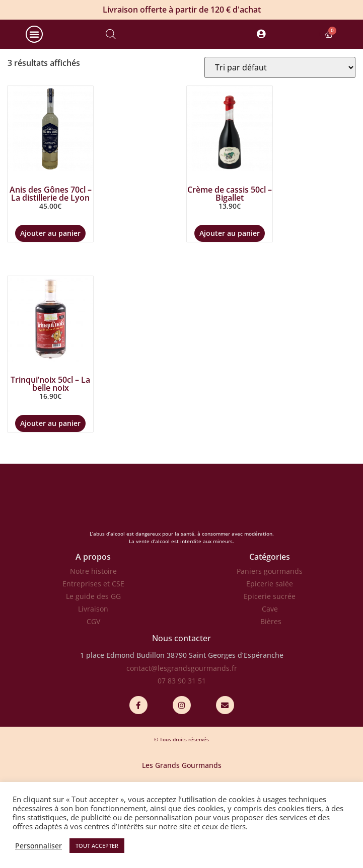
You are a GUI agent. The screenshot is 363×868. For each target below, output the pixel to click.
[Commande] (280, 109)
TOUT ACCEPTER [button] (97, 846)
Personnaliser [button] (39, 846)
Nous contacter (181, 680)
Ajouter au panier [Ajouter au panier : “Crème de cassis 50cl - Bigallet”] (230, 274)
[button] (34, 55)
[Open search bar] (111, 55)
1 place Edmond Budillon (122, 697)
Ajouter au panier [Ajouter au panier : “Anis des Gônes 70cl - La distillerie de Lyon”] (50, 274)
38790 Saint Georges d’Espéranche (225, 697)
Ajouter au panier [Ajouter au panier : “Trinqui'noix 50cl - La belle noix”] (50, 464)
